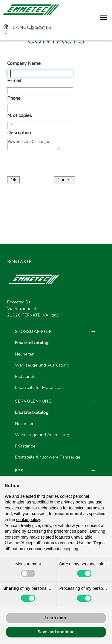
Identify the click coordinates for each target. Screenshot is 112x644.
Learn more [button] (56, 618)
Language (23, 27)
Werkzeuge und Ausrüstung (42, 365)
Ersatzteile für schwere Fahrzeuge (48, 457)
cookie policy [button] (28, 520)
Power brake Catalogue (34, 144)
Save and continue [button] (56, 632)
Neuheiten (25, 354)
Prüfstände (25, 376)
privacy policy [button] (74, 502)
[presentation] (53, 164)
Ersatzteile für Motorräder (40, 387)
